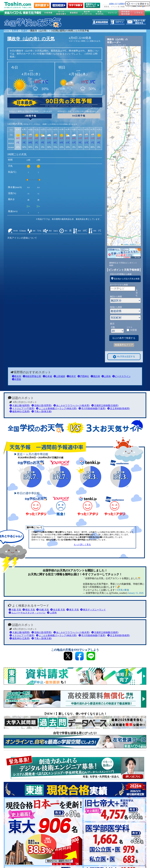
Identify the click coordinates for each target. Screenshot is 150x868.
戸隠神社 (83, 376)
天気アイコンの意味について (22, 238)
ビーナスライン (121, 376)
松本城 (47, 376)
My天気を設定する (124, 357)
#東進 (126, 590)
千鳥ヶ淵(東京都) (42, 411)
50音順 (133, 330)
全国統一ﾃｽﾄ (113, 4)
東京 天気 (73, 610)
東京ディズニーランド (93, 610)
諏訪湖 (95, 376)
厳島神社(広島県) (20, 411)
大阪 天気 (15, 610)
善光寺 (17, 376)
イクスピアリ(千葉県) (22, 408)
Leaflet (125, 245)
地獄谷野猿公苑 (32, 376)
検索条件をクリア (124, 345)
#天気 (120, 590)
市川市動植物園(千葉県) (92, 408)
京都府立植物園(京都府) (105, 405)
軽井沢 (71, 376)
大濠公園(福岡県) (20, 405)
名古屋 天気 (58, 610)
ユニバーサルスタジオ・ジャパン (27, 613)
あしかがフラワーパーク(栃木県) (72, 405)
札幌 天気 (43, 610)
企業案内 (121, 4)
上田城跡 (59, 376)
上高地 (106, 376)
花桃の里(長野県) (42, 405)
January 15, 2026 (136, 593)
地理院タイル (135, 245)
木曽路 (17, 379)
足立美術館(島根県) (119, 408)
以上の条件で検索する (124, 338)
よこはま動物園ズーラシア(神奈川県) (56, 408)
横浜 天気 (29, 610)
